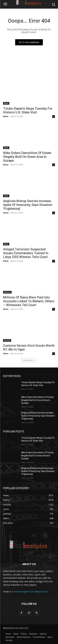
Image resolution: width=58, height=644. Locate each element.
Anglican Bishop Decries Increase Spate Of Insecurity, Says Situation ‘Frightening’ (28, 205)
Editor (6, 116)
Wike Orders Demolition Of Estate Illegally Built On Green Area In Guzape (27, 157)
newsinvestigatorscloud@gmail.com (30, 592)
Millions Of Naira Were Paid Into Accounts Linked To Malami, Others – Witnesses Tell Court (29, 301)
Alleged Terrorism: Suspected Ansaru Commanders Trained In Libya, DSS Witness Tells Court (26, 253)
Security (7, 340)
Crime (6, 196)
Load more (29, 360)
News (6, 103)
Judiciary (7, 292)
